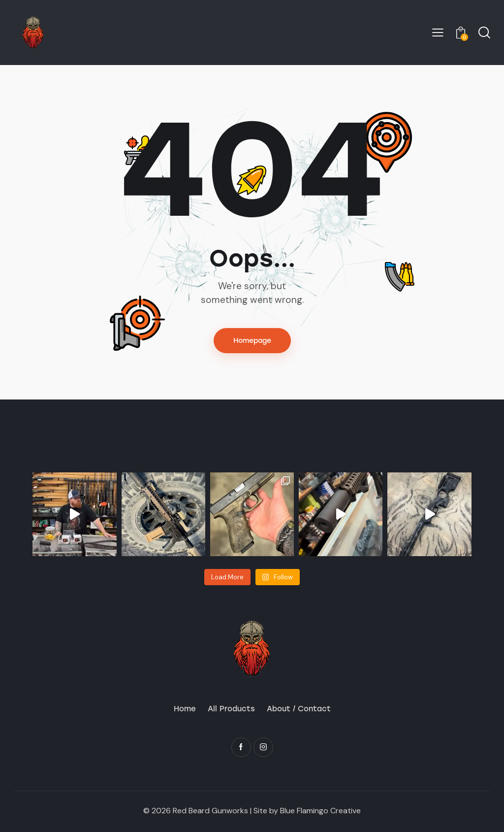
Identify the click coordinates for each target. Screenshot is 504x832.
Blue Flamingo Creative (320, 811)
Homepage (252, 341)
